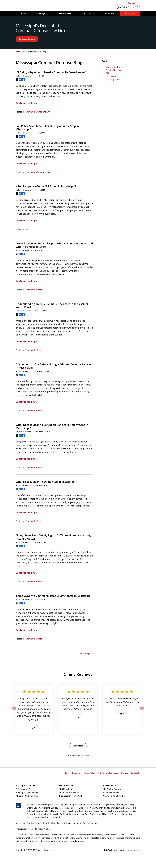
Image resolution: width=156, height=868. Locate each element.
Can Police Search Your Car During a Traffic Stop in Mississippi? (47, 128)
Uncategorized (113, 79)
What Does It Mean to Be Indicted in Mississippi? (46, 482)
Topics (106, 61)
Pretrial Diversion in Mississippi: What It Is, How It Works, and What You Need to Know (54, 245)
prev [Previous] (14, 710)
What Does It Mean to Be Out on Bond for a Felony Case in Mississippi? (52, 426)
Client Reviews (78, 674)
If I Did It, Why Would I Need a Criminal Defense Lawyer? (51, 72)
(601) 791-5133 (75, 796)
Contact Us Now (27, 39)
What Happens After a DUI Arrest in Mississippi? (46, 186)
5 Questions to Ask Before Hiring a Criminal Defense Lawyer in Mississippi (53, 366)
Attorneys (41, 14)
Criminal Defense (64, 14)
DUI (49, 112)
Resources (110, 14)
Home (23, 14)
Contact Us (134, 3)
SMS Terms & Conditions (108, 773)
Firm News (111, 76)
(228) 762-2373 (129, 7)
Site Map (125, 773)
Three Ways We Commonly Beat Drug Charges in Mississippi (53, 596)
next (142, 710)
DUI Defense (89, 14)
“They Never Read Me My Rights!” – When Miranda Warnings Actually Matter (54, 537)
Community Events (115, 67)
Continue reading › (26, 103)
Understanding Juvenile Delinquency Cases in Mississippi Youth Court (52, 306)
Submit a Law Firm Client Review (78, 755)
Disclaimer (77, 773)
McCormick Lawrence (43, 850)
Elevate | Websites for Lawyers (122, 850)
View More (78, 746)
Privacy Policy (89, 773)
